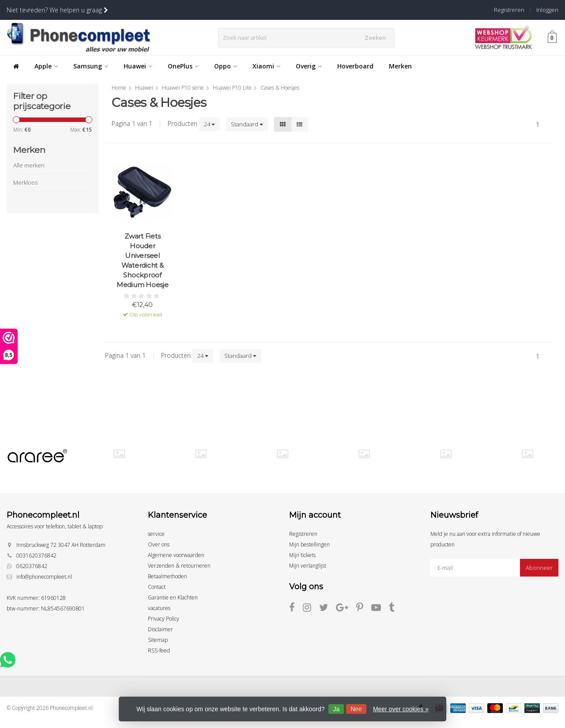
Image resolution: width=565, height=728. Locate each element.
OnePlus (183, 66)
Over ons (159, 544)
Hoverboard (355, 66)
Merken (400, 66)
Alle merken (29, 165)
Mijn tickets (302, 555)
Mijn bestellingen (309, 544)
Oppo (226, 66)
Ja (336, 709)
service (156, 534)
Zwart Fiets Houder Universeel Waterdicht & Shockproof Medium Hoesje (143, 260)
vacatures (159, 608)
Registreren (509, 10)
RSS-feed (159, 650)
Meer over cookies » (401, 709)
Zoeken (377, 38)
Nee (356, 709)
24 (209, 124)
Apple (46, 66)
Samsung (91, 66)
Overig (309, 66)
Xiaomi (266, 66)
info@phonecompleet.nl (44, 577)
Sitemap (158, 640)
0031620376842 (36, 555)
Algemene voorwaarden (176, 555)
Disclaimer (160, 629)
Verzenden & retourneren (179, 566)
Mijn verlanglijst (308, 566)
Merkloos (25, 182)
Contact (157, 587)
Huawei (138, 66)
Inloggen (547, 10)
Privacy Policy (164, 619)
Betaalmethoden (168, 576)
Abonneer (539, 568)
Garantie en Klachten (173, 597)
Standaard (247, 124)
